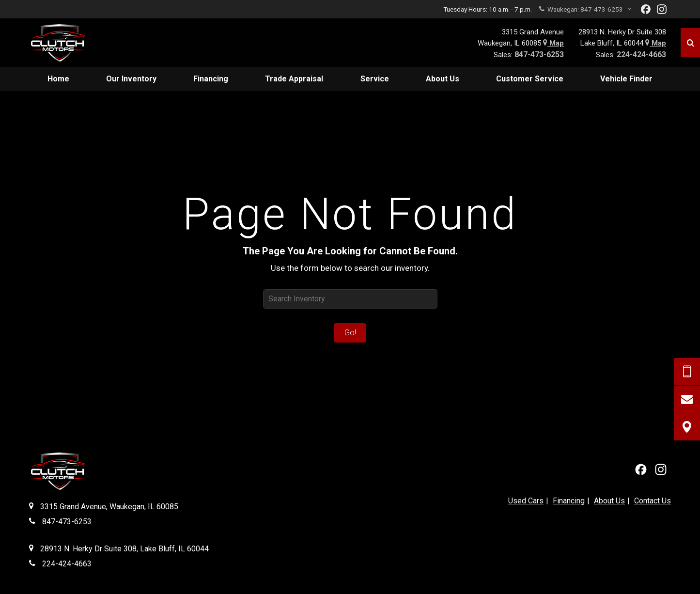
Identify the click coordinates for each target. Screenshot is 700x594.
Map (553, 43)
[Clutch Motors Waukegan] (58, 473)
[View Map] (687, 427)
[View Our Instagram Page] (662, 9)
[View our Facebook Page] (646, 9)
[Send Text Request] (687, 372)
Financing (569, 501)
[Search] (690, 43)
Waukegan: (585, 9)
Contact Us (653, 501)
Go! (350, 333)
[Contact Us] (687, 399)
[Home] (65, 43)
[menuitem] (58, 79)
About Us (609, 501)
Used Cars (526, 501)
